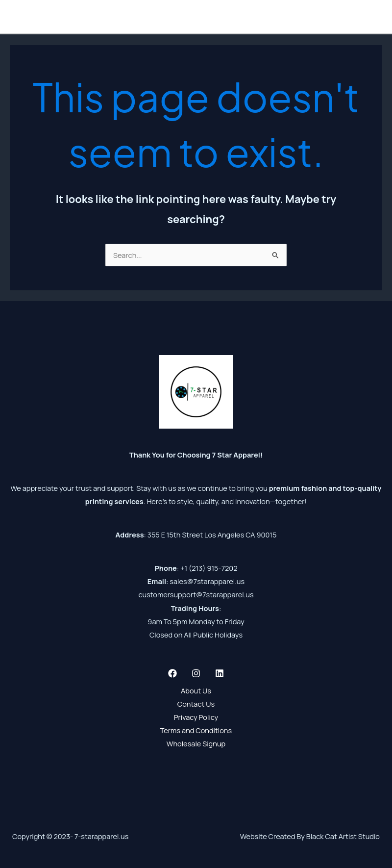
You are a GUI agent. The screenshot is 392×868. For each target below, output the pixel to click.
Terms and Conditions (196, 730)
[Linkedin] (220, 673)
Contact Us (196, 704)
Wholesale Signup (196, 743)
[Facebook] (172, 673)
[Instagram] (196, 673)
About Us (196, 690)
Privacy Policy (196, 717)
